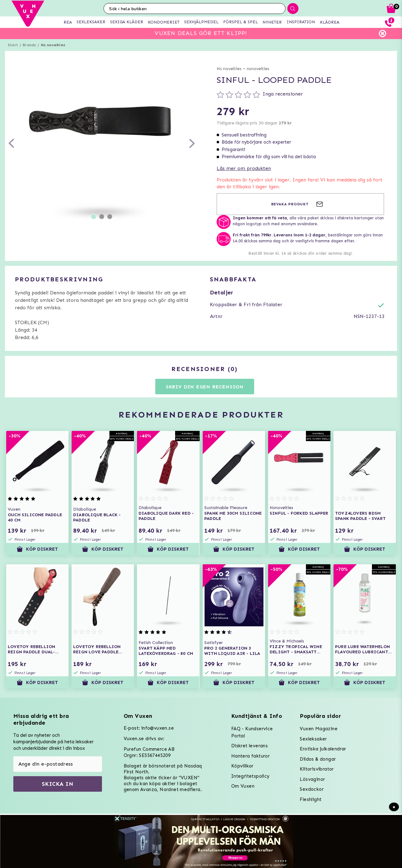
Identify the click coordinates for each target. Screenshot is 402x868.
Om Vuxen (243, 786)
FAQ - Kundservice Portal (252, 732)
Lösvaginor (312, 779)
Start (13, 45)
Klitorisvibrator (317, 769)
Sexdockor (312, 789)
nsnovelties (258, 69)
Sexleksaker (313, 739)
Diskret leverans (250, 746)
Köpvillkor (242, 766)
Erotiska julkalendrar (323, 749)
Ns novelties (53, 45)
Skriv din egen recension (205, 387)
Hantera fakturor (250, 756)
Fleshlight (311, 799)
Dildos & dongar (318, 759)
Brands (29, 45)
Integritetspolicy (250, 776)
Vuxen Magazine (319, 729)
